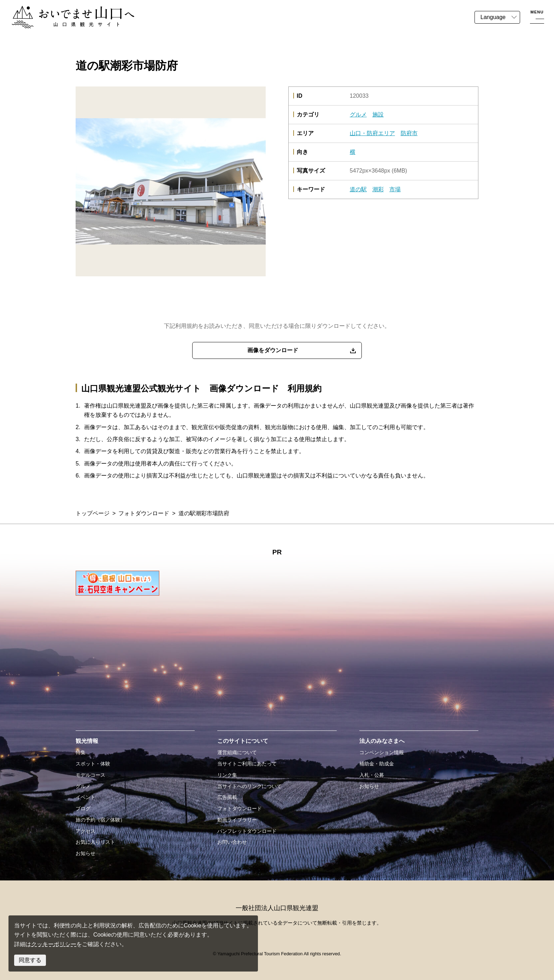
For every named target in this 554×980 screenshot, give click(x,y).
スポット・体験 (93, 764)
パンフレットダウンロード (247, 831)
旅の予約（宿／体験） (100, 820)
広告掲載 (227, 797)
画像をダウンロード (273, 350)
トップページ (93, 513)
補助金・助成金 (377, 764)
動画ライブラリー (237, 820)
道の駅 (358, 189)
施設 (378, 115)
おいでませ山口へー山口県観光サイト (59, 10)
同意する (30, 960)
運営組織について (237, 752)
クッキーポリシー (54, 944)
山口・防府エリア (372, 133)
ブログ (83, 808)
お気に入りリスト (95, 842)
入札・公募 (372, 775)
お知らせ (86, 853)
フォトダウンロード (144, 513)
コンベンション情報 (382, 752)
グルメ (358, 115)
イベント (86, 797)
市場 (395, 189)
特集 (81, 752)
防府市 (409, 133)
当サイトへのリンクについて (249, 786)
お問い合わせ (232, 842)
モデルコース (90, 775)
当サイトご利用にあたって (247, 764)
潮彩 (378, 189)
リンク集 (227, 775)
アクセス (86, 831)
